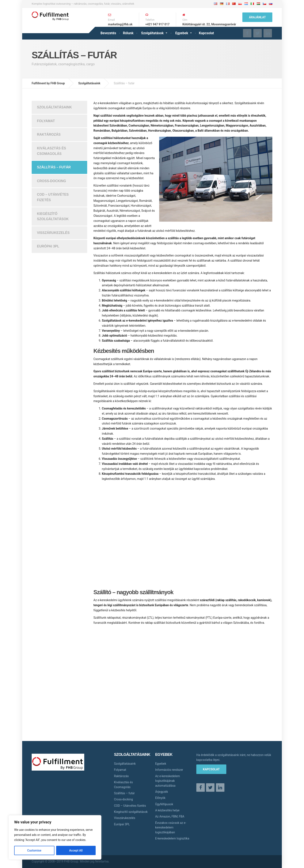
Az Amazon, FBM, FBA (170, 816)
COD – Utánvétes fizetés (53, 197)
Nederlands (246, 4)
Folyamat (46, 121)
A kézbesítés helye (167, 810)
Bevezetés (108, 33)
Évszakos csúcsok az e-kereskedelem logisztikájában (171, 828)
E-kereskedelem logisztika (172, 838)
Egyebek (182, 33)
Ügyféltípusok (164, 804)
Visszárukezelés (53, 233)
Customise (34, 850)
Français (228, 4)
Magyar (258, 4)
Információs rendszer (169, 770)
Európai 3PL (48, 246)
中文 (234, 4)
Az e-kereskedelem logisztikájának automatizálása (168, 781)
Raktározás (49, 134)
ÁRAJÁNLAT (257, 17)
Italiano (252, 4)
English (216, 4)
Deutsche (222, 4)
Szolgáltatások (152, 33)
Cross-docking (52, 181)
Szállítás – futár (54, 167)
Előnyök (160, 798)
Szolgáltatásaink (54, 107)
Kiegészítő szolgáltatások (53, 216)
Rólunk (128, 33)
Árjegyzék (162, 792)
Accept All (76, 850)
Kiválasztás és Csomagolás (52, 151)
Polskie (240, 4)
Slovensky (271, 4)
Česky (265, 4)
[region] (55, 837)
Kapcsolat (206, 33)
